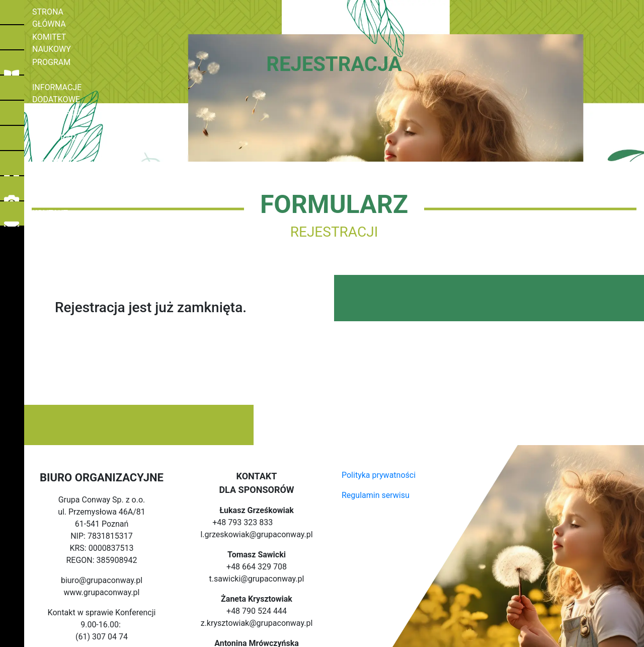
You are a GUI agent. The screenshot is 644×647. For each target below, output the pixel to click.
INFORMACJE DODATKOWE (78, 89)
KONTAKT (46, 215)
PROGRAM (47, 64)
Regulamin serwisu (376, 495)
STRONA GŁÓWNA (62, 14)
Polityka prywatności (379, 475)
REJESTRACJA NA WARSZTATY (85, 139)
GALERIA (44, 190)
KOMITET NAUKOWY (65, 39)
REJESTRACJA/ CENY (68, 114)
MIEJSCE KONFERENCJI (72, 165)
